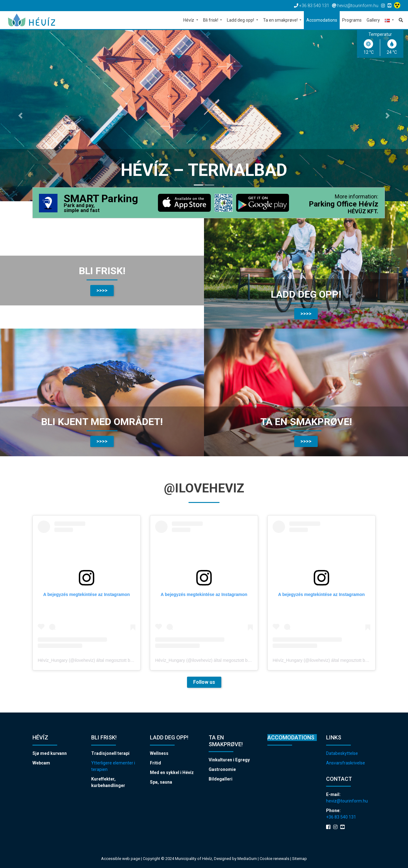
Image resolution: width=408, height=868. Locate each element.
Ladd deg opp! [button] (241, 20)
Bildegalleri (221, 779)
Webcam (41, 763)
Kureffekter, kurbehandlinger (108, 782)
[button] (389, 21)
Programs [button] (352, 20)
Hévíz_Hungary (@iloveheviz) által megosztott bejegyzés (92, 660)
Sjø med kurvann (50, 753)
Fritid (155, 763)
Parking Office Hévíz (344, 204)
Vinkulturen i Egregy (229, 760)
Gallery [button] (373, 20)
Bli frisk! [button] (211, 20)
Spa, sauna (161, 782)
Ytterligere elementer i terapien (113, 766)
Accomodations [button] (322, 20)
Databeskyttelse (342, 753)
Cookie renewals (275, 859)
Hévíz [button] (189, 20)
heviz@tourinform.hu (347, 801)
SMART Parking (101, 204)
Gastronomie (222, 769)
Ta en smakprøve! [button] (281, 20)
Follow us (204, 682)
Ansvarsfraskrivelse (346, 763)
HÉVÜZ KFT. (363, 211)
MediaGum (247, 859)
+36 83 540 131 (341, 817)
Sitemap (300, 859)
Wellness (159, 753)
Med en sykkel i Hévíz (172, 772)
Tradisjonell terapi (110, 753)
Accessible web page (121, 859)
